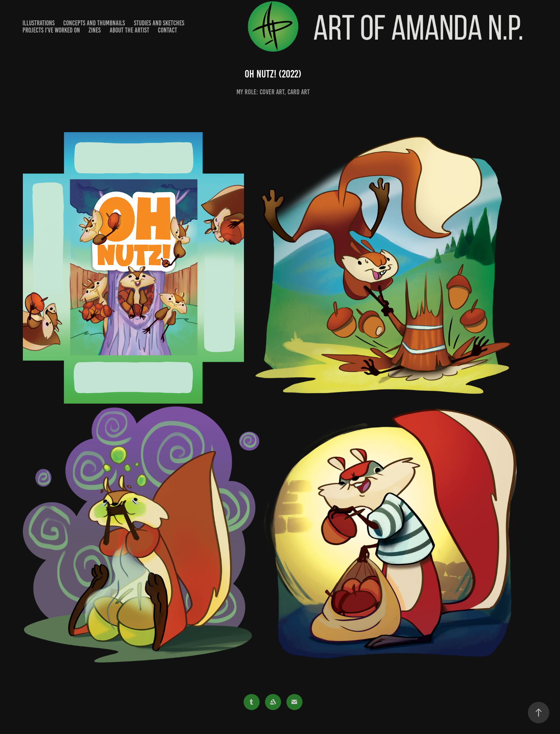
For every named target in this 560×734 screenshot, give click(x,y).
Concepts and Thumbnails (94, 23)
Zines (95, 30)
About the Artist (129, 30)
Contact (167, 30)
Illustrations (39, 23)
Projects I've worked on (51, 30)
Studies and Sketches (159, 23)
